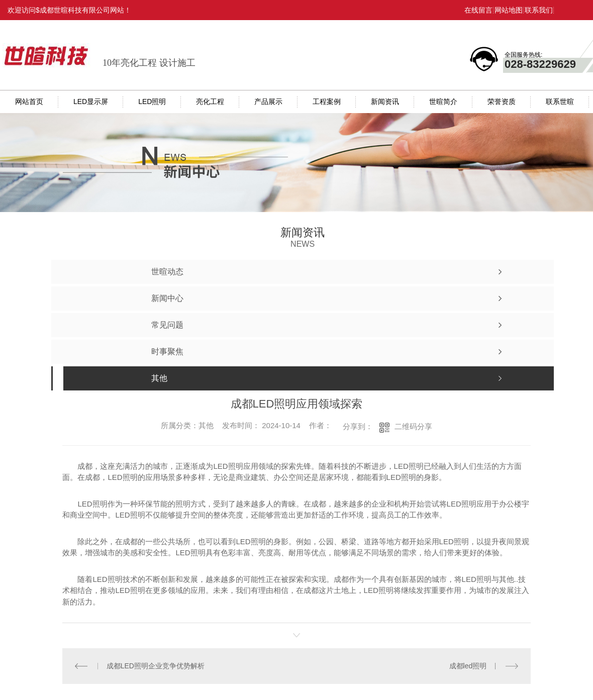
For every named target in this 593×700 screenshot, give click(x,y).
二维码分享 (413, 426)
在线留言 (478, 10)
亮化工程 (210, 102)
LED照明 (152, 102)
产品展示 (268, 102)
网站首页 (29, 102)
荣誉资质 (502, 102)
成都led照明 (468, 666)
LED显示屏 (91, 102)
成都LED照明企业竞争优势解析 (156, 666)
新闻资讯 (385, 102)
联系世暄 (560, 102)
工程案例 (327, 102)
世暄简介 (443, 102)
